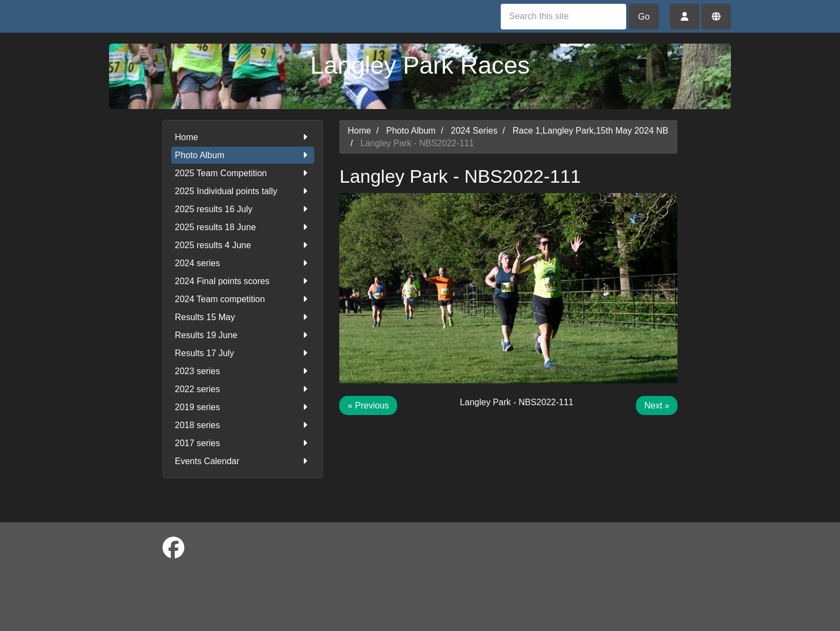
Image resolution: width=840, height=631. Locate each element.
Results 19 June (243, 335)
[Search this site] (563, 17)
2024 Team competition (243, 299)
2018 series (243, 425)
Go (644, 17)
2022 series (243, 389)
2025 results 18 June (243, 227)
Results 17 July (243, 353)
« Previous (368, 405)
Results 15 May (243, 317)
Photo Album (243, 155)
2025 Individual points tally (243, 191)
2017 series (243, 443)
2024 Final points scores (243, 281)
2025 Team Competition (243, 173)
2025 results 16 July (243, 209)
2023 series (243, 371)
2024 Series (474, 131)
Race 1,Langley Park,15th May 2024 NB (591, 131)
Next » (657, 405)
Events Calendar (243, 461)
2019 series (243, 407)
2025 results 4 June (243, 245)
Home (243, 137)
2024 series (243, 263)
